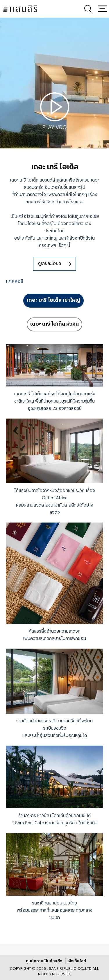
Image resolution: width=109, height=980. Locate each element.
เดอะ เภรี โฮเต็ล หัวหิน (54, 324)
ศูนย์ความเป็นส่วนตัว (44, 961)
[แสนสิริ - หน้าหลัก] (20, 9)
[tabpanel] (54, 111)
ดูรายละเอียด (50, 264)
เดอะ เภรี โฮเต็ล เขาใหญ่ (53, 300)
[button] (102, 9)
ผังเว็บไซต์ (77, 961)
